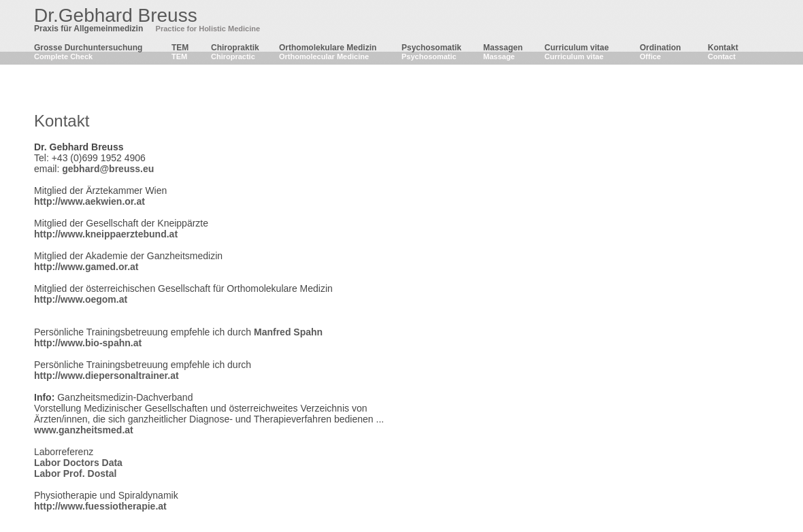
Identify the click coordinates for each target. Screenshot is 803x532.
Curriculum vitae (577, 48)
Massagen (503, 48)
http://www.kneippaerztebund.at (106, 234)
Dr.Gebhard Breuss (116, 15)
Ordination (660, 48)
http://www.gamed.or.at (86, 267)
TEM (180, 48)
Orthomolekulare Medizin (328, 48)
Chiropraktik (235, 48)
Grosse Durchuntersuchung (88, 48)
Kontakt (723, 48)
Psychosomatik (431, 48)
